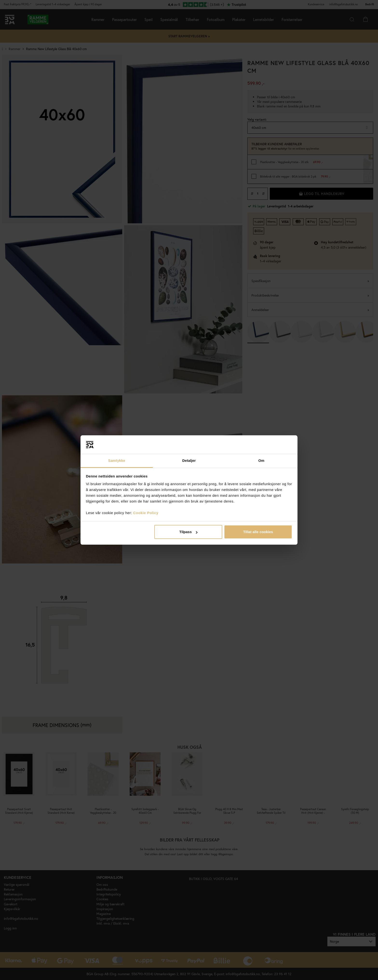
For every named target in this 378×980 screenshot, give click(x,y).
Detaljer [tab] (189, 460)
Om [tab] (261, 460)
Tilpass (188, 532)
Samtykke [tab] (117, 460)
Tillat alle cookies (258, 532)
